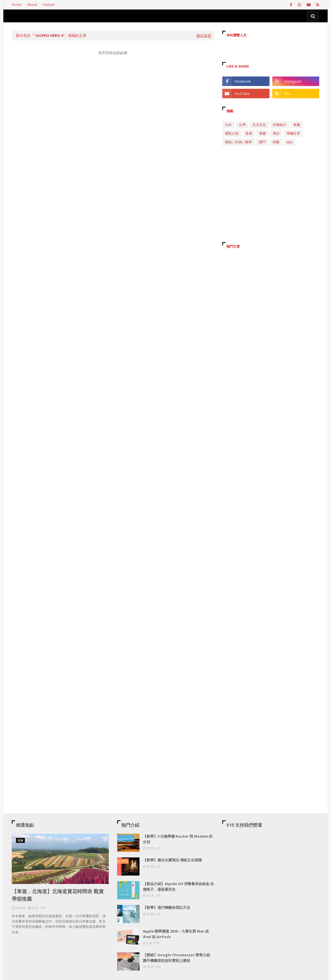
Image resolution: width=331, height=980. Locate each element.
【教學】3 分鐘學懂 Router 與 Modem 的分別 (178, 839)
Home (17, 5)
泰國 (263, 133)
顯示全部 (204, 35)
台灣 (242, 125)
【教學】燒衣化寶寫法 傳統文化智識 (172, 860)
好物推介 (280, 125)
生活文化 (259, 125)
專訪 (276, 133)
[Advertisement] (113, 113)
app (289, 142)
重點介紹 (232, 133)
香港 (249, 133)
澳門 (262, 142)
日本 (228, 125)
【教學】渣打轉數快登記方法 (166, 907)
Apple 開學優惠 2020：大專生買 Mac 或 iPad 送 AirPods (176, 934)
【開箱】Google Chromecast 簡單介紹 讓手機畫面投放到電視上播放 (176, 958)
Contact (49, 5)
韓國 (276, 142)
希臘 (297, 125)
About (32, 5)
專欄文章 (293, 133)
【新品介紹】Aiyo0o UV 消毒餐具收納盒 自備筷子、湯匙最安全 (178, 886)
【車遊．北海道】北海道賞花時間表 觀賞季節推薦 (58, 895)
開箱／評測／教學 (238, 142)
